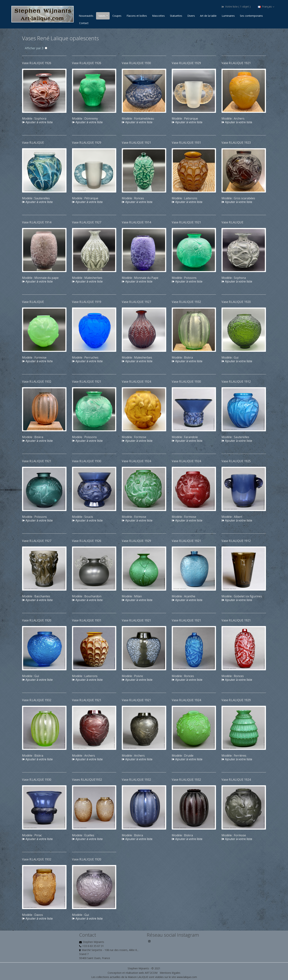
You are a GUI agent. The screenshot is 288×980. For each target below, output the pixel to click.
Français (266, 7)
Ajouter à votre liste (37, 122)
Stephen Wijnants (93, 942)
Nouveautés (86, 16)
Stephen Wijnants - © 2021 (144, 968)
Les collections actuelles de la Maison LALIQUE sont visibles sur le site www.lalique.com (144, 977)
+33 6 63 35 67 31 (93, 946)
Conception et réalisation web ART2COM (133, 973)
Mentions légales (170, 973)
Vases (102, 16)
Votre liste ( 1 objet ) (236, 7)
